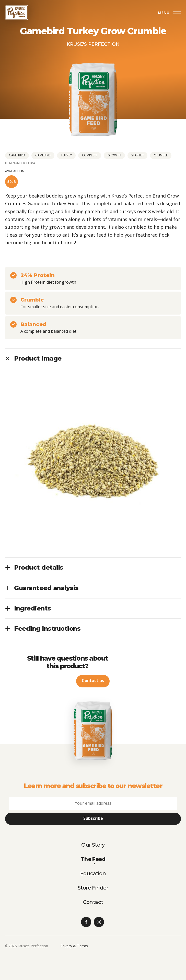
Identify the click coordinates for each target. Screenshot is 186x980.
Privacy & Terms (74, 946)
